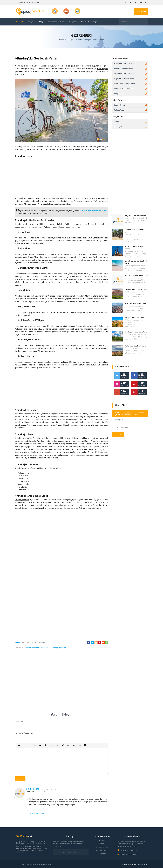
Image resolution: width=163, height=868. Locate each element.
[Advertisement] (61, 176)
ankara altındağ (33, 647)
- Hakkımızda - (102, 844)
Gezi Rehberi (52, 22)
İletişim (95, 22)
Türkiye (30, 22)
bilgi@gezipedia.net (128, 854)
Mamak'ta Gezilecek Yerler (136, 303)
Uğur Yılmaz (33, 789)
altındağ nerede (45, 647)
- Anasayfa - (102, 840)
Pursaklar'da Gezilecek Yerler (137, 275)
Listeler (63, 22)
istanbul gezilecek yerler (140, 865)
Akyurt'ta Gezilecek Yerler (135, 216)
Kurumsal (85, 22)
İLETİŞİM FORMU (71, 852)
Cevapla (33, 813)
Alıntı (42, 813)
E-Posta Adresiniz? (24, 733)
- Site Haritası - (102, 853)
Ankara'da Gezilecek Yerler (136, 346)
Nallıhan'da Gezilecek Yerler (136, 289)
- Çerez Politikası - (102, 850)
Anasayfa (20, 22)
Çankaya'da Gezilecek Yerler (136, 332)
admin (19, 642)
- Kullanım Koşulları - (102, 847)
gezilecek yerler (126, 865)
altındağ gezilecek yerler (62, 647)
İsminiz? (19, 722)
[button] (19, 745)
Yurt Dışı (40, 22)
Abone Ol (118, 435)
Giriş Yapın (141, 12)
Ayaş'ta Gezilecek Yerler (135, 317)
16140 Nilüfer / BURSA (129, 850)
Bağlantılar (74, 22)
